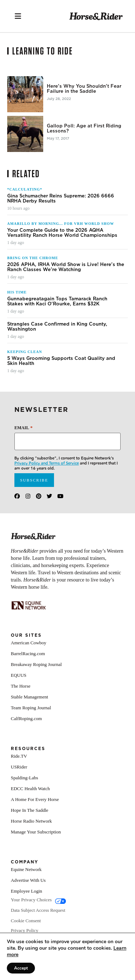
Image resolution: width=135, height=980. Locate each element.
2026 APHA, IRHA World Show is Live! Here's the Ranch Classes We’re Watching (66, 278)
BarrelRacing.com (28, 664)
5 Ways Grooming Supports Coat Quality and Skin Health (61, 372)
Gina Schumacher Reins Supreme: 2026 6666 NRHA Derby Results (61, 209)
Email (23, 438)
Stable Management (30, 708)
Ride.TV (19, 767)
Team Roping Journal (31, 718)
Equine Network (26, 880)
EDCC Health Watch (30, 799)
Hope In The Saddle (30, 821)
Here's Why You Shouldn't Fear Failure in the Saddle (84, 89)
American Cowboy (29, 654)
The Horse (21, 697)
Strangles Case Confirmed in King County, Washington (57, 337)
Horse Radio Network (31, 832)
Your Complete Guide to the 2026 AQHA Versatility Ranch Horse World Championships (62, 244)
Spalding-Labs (24, 789)
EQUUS (19, 686)
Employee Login (26, 902)
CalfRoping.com (26, 729)
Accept (21, 968)
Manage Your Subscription (36, 843)
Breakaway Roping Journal (36, 675)
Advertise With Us (28, 891)
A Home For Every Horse (35, 810)
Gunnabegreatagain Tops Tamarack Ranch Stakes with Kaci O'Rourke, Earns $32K (57, 312)
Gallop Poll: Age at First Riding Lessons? (84, 129)
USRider (19, 778)
